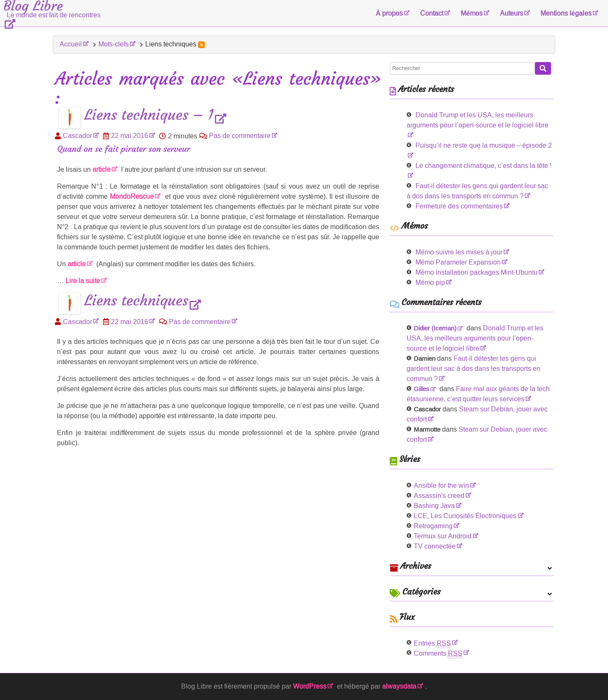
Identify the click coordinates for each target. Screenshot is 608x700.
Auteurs (512, 13)
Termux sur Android (443, 536)
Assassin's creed (439, 496)
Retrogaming (433, 526)
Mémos (472, 13)
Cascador (77, 136)
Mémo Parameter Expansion (458, 262)
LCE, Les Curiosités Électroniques (465, 516)
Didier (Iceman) (435, 328)
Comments (438, 653)
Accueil (71, 44)
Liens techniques (136, 301)
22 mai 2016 (130, 136)
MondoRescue (132, 196)
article (102, 169)
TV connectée (435, 546)
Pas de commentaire (240, 136)
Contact (432, 13)
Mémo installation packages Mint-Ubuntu (476, 272)
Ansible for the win (441, 485)
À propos (389, 13)
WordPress (310, 686)
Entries (432, 643)
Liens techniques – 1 (149, 115)
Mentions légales (566, 13)
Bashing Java (434, 506)
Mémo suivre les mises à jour (459, 252)
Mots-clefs (114, 44)
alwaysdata (399, 686)
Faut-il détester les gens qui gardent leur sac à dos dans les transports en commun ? (474, 369)
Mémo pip (430, 282)
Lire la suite (83, 281)
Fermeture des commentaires (459, 206)
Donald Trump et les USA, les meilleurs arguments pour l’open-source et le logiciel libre (478, 120)
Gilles (422, 389)
